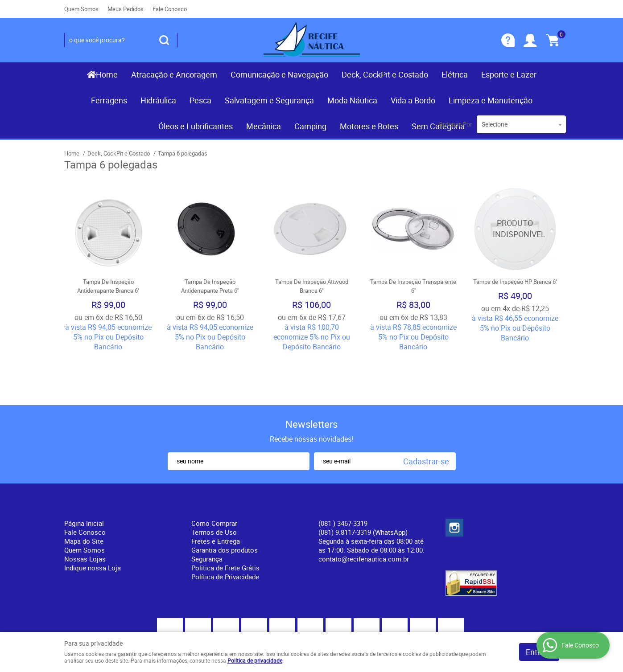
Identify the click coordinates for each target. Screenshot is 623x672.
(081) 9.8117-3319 (363, 488)
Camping (310, 126)
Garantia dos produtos (225, 505)
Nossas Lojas (85, 514)
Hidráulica (158, 100)
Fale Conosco (170, 9)
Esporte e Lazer (509, 74)
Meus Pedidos (126, 9)
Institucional (89, 464)
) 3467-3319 (343, 479)
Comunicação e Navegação (279, 74)
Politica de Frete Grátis (225, 523)
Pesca (200, 100)
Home (107, 74)
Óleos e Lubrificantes (196, 126)
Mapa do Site (84, 496)
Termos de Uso (214, 488)
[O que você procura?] (164, 40)
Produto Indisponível (515, 229)
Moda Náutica (352, 100)
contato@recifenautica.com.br (364, 514)
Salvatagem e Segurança (269, 100)
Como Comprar (214, 479)
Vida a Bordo (413, 100)
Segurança (207, 514)
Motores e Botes (369, 126)
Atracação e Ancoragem (174, 74)
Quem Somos (81, 9)
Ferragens (109, 100)
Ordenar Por (455, 124)
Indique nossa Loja (93, 523)
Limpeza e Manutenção (491, 100)
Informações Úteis (228, 464)
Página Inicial (84, 479)
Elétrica (455, 74)
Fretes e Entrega (216, 496)
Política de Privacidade (225, 532)
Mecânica (264, 126)
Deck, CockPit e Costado (385, 74)
